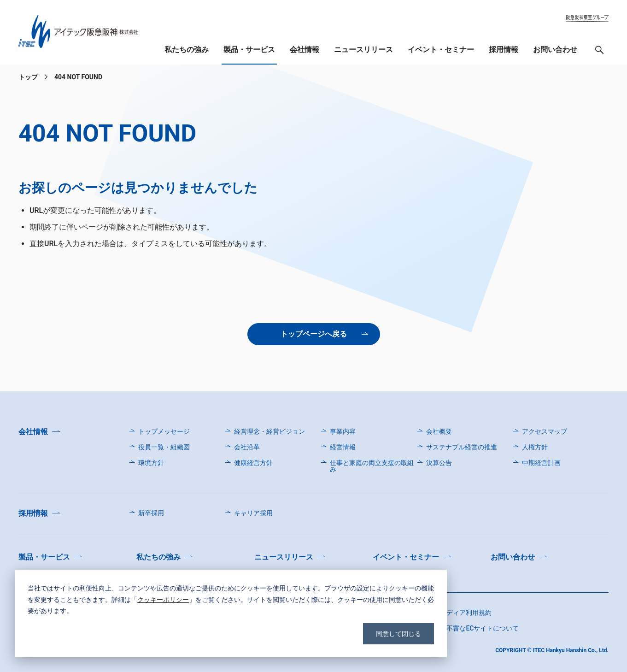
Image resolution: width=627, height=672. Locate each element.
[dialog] (231, 613)
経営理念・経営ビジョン (270, 431)
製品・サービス (249, 50)
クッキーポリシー (163, 599)
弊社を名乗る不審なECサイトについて (463, 628)
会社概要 (439, 431)
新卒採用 (151, 513)
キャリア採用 (253, 513)
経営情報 (343, 447)
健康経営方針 (253, 463)
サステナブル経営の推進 (462, 447)
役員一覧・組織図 (164, 447)
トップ (28, 77)
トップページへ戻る (314, 334)
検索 (599, 52)
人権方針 (535, 447)
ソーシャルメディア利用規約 (450, 613)
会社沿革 (247, 447)
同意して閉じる (398, 634)
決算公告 (439, 463)
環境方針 (151, 463)
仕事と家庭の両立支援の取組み (372, 466)
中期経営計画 (541, 463)
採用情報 (504, 50)
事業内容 (343, 431)
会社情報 (305, 50)
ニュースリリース (363, 50)
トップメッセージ (164, 431)
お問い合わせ (555, 50)
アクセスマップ (545, 431)
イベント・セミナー (441, 50)
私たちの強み (187, 50)
